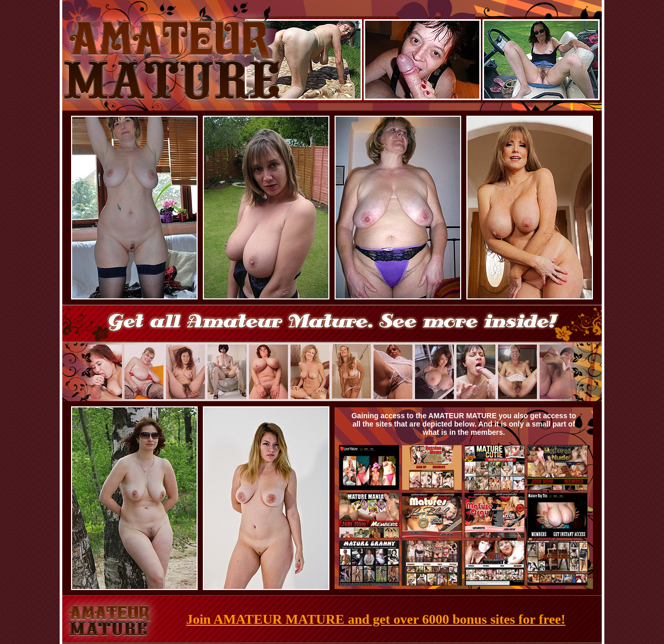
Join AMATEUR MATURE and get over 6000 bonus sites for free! (376, 619)
